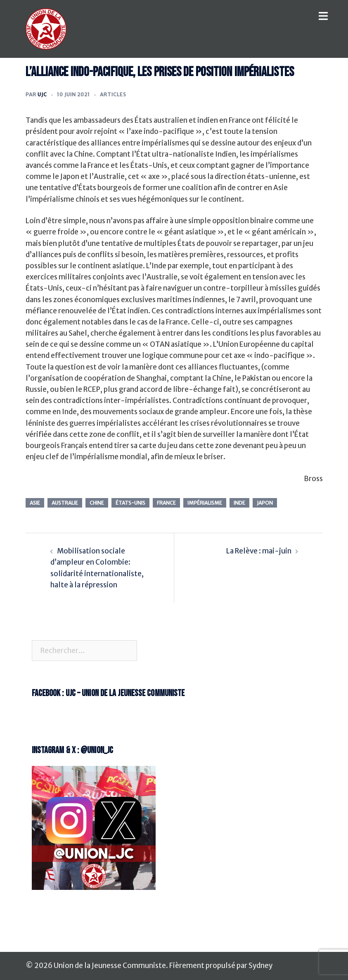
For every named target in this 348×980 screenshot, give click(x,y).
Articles (113, 94)
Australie (65, 503)
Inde (239, 503)
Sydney (260, 966)
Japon (265, 503)
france (166, 503)
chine (97, 503)
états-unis (130, 503)
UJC (42, 94)
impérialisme (205, 503)
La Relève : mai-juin (259, 551)
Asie (35, 503)
